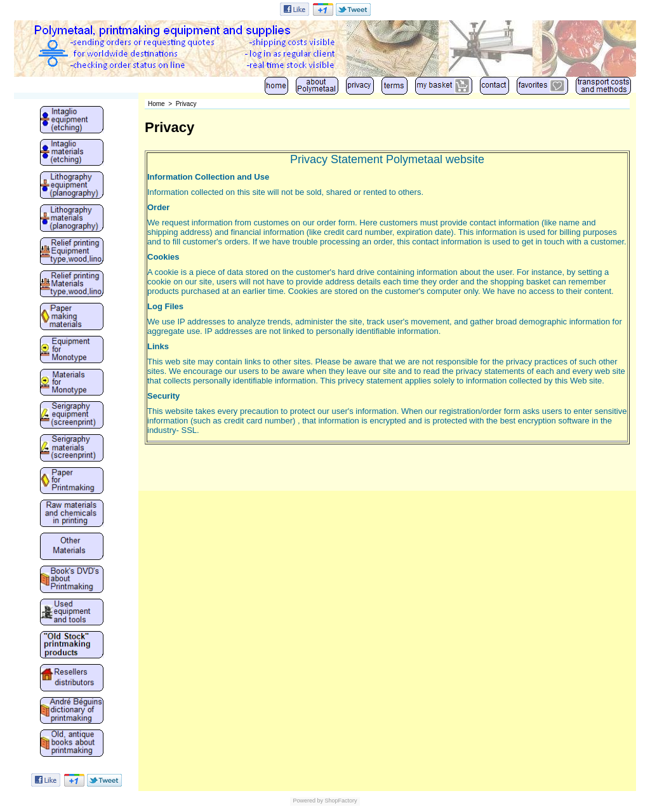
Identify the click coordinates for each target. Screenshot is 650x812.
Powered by (308, 801)
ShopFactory (340, 801)
